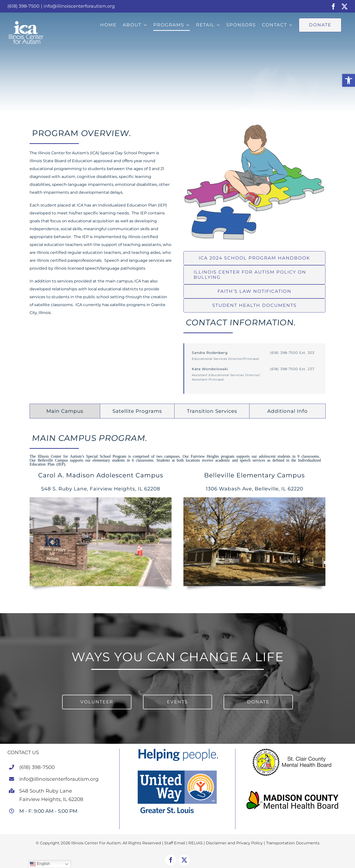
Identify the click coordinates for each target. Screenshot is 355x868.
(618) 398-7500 (37, 767)
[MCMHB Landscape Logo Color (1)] (293, 790)
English (40, 864)
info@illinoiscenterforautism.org (79, 6)
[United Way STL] (177, 751)
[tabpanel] (177, 512)
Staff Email (175, 843)
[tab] (65, 411)
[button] (349, 80)
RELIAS (195, 843)
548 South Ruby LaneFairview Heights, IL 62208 (51, 795)
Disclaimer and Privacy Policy (234, 843)
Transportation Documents (293, 843)
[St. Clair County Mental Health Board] (293, 751)
